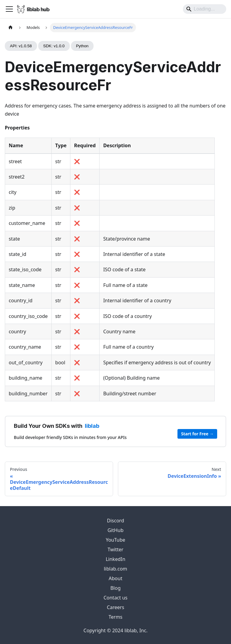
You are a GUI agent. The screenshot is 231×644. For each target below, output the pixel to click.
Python (82, 46)
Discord (116, 521)
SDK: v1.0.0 (54, 46)
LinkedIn (115, 559)
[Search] (205, 9)
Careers (115, 607)
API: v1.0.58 (21, 46)
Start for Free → (197, 434)
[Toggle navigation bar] (9, 9)
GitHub (115, 530)
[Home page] (11, 28)
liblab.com (115, 569)
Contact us (115, 598)
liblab (92, 426)
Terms (115, 617)
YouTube (116, 540)
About (115, 578)
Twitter (115, 549)
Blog (115, 588)
